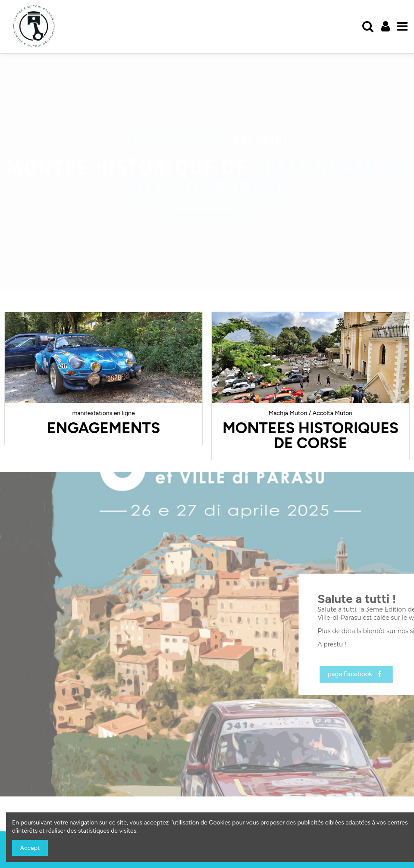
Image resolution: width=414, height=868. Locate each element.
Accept (30, 848)
